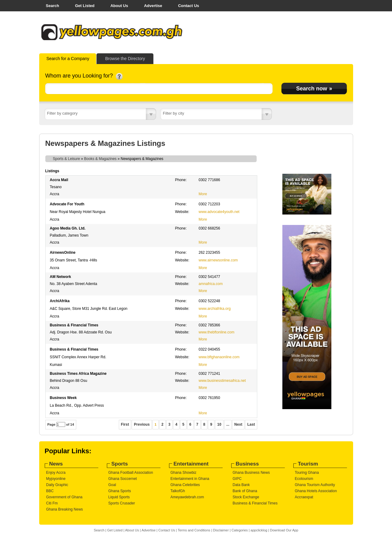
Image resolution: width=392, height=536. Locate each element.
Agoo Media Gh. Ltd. (68, 228)
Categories (240, 530)
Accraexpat (304, 497)
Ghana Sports (120, 491)
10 (219, 424)
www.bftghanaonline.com (219, 357)
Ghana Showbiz (184, 473)
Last (251, 424)
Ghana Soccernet (123, 479)
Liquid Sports (119, 497)
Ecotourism (304, 479)
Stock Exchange (246, 497)
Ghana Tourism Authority (315, 485)
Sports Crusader (122, 503)
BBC (50, 491)
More (203, 194)
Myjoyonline (56, 479)
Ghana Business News (251, 473)
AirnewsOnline (63, 253)
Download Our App (284, 530)
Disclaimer (221, 530)
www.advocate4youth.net (219, 212)
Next (238, 424)
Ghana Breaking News (65, 509)
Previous (142, 424)
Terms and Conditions (194, 530)
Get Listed (85, 6)
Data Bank (241, 485)
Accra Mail (59, 180)
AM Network (60, 277)
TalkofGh (178, 491)
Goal (112, 485)
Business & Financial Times (74, 325)
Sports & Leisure (67, 159)
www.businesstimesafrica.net (222, 381)
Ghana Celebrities (185, 485)
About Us (119, 6)
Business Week (63, 398)
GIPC (237, 479)
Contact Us (188, 6)
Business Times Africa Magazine (78, 374)
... (228, 424)
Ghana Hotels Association (316, 491)
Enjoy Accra (56, 473)
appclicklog (259, 530)
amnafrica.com (211, 284)
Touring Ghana (307, 473)
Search (53, 6)
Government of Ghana (64, 497)
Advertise (153, 6)
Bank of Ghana (245, 491)
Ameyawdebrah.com (187, 497)
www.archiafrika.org (215, 309)
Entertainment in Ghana (190, 479)
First (125, 424)
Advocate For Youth (67, 204)
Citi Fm (52, 503)
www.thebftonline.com (217, 332)
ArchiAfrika (60, 301)
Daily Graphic (57, 485)
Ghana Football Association (131, 473)
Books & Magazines (100, 159)
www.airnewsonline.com (218, 260)
